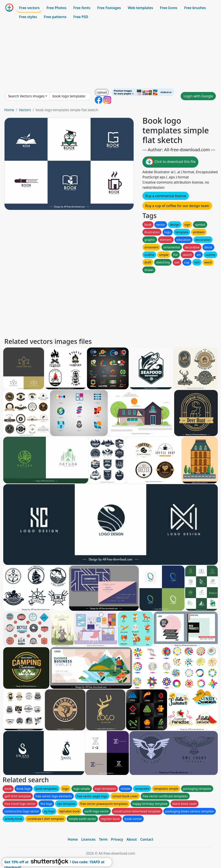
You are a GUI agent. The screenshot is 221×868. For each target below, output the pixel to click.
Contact (147, 839)
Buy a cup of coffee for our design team (177, 206)
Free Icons (169, 8)
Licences (88, 839)
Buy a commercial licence (166, 196)
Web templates (140, 8)
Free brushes (195, 8)
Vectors (25, 110)
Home (9, 110)
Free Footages (109, 8)
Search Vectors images (26, 96)
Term (103, 839)
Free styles (28, 17)
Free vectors (29, 8)
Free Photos (56, 8)
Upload (102, 92)
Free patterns (55, 17)
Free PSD (81, 17)
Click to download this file (170, 162)
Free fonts (82, 8)
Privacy (117, 839)
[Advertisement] (110, 55)
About (132, 839)
